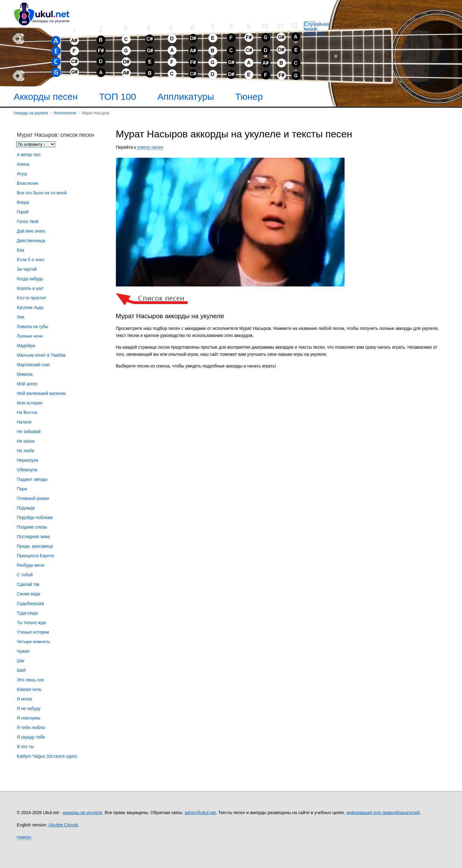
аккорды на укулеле (82, 813)
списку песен (150, 147)
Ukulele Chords (63, 825)
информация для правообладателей (383, 813)
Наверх (24, 837)
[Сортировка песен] (36, 144)
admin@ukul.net (200, 813)
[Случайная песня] (358, 34)
